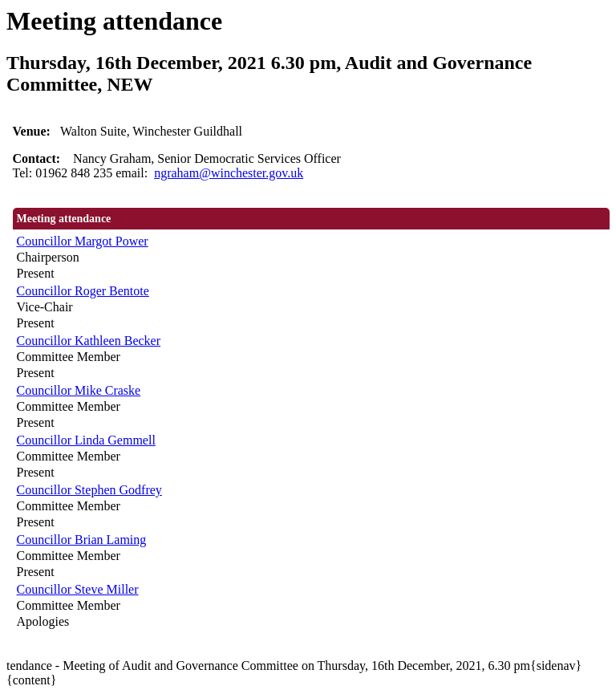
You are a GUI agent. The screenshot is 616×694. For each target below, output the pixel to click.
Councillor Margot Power (83, 241)
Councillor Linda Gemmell (86, 440)
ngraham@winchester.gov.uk (229, 173)
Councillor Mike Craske (79, 390)
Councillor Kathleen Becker (89, 341)
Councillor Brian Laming (82, 540)
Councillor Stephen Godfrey (89, 490)
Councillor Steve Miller (78, 589)
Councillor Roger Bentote (83, 291)
